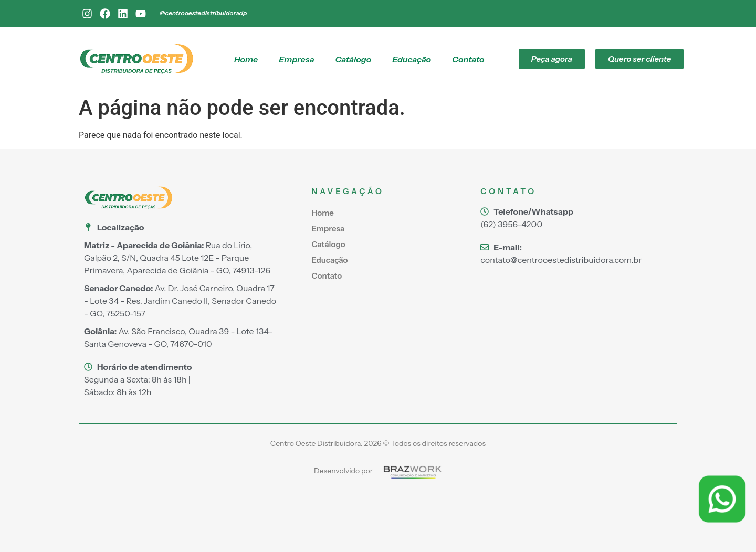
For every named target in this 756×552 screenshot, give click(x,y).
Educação (412, 59)
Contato (468, 59)
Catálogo (354, 59)
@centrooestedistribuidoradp (203, 13)
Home (246, 59)
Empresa (296, 59)
